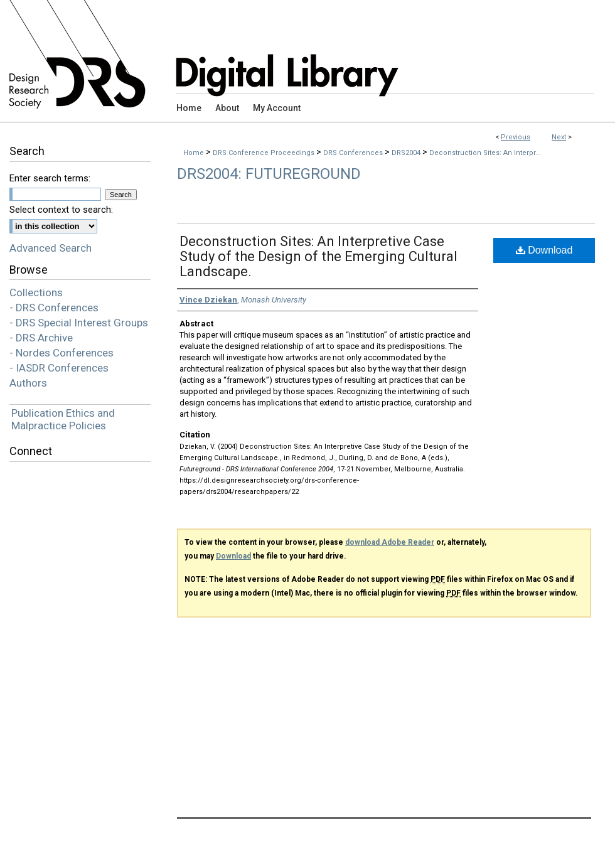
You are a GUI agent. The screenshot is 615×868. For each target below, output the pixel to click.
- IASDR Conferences (59, 368)
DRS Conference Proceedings (265, 153)
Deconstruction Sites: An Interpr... (485, 153)
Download (544, 250)
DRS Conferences (354, 153)
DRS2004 (407, 153)
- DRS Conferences (54, 308)
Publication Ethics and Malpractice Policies (63, 419)
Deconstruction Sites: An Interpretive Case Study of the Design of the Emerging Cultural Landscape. (318, 256)
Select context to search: (61, 210)
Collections (36, 292)
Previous (516, 137)
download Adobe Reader (390, 542)
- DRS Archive (41, 338)
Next (559, 137)
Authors (28, 383)
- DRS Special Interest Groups (79, 323)
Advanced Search (51, 248)
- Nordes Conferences (61, 353)
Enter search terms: (50, 178)
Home (194, 153)
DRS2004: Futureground (269, 174)
